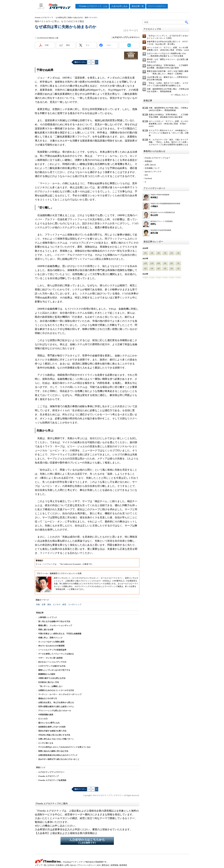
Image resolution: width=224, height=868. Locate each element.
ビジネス (57, 604)
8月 (172, 263)
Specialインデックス (153, 172)
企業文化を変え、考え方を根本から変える (56, 703)
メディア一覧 (40, 865)
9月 (165, 263)
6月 (145, 253)
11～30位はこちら (178, 95)
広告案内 (59, 865)
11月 (152, 263)
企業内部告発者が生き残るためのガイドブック (58, 755)
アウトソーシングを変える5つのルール (55, 711)
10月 (158, 263)
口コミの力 (43, 719)
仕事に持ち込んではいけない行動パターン (56, 739)
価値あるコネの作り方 (48, 698)
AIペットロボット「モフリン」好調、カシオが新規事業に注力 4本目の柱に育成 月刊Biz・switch (169, 124)
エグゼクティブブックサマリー (51, 772)
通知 (68, 45)
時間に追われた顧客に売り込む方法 (53, 751)
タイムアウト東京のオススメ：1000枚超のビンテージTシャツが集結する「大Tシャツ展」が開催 (169, 133)
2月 (172, 253)
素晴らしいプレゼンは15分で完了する (54, 670)
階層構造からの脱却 (47, 674)
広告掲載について (152, 168)
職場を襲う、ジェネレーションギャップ (55, 626)
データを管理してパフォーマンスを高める (56, 654)
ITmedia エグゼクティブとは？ (158, 158)
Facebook (148, 178)
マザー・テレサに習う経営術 (50, 658)
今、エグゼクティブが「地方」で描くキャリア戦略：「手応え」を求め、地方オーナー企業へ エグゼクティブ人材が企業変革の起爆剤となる (169, 142)
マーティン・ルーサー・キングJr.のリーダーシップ (60, 694)
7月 (178, 263)
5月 (152, 253)
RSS (146, 175)
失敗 (38, 604)
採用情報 (114, 865)
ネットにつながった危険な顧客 (51, 642)
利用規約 (148, 161)
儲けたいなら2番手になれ (49, 723)
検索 (187, 22)
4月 (159, 253)
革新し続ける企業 (46, 630)
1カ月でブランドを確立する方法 (52, 666)
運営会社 (106, 865)
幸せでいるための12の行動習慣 (51, 646)
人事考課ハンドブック (48, 617)
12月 (145, 263)
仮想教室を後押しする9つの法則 (52, 727)
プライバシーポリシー (86, 865)
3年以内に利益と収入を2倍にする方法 (54, 735)
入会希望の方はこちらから (87, 841)
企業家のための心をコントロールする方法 (56, 690)
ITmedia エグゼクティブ (48, 776)
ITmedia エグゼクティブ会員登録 (52, 780)
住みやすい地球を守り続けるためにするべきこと (59, 759)
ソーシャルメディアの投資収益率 (52, 650)
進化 (49, 604)
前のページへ (80, 62)
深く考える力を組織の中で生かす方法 (54, 621)
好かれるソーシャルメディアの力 (52, 662)
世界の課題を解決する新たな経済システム (56, 707)
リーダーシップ (75, 604)
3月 (165, 253)
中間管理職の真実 (46, 715)
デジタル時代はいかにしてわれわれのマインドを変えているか (64, 747)
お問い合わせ (150, 165)
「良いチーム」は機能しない (50, 686)
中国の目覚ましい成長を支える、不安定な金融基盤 (60, 634)
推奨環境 (123, 865)
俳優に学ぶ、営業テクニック (50, 638)
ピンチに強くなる (46, 743)
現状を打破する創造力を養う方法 (52, 731)
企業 (44, 604)
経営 (64, 604)
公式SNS (51, 865)
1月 (178, 253)
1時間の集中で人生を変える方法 (52, 678)
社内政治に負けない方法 (49, 682)
